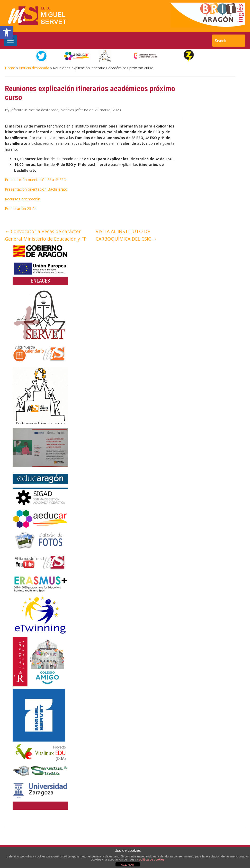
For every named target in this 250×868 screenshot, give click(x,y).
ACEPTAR (127, 865)
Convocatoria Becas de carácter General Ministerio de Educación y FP (46, 235)
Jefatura (17, 110)
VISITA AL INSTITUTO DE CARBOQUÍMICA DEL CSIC (126, 235)
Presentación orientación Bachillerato (36, 189)
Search (239, 41)
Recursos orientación (23, 199)
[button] (7, 32)
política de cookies (152, 860)
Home (10, 68)
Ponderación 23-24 (21, 209)
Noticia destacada (34, 68)
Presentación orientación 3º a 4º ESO (36, 180)
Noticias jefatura (74, 110)
